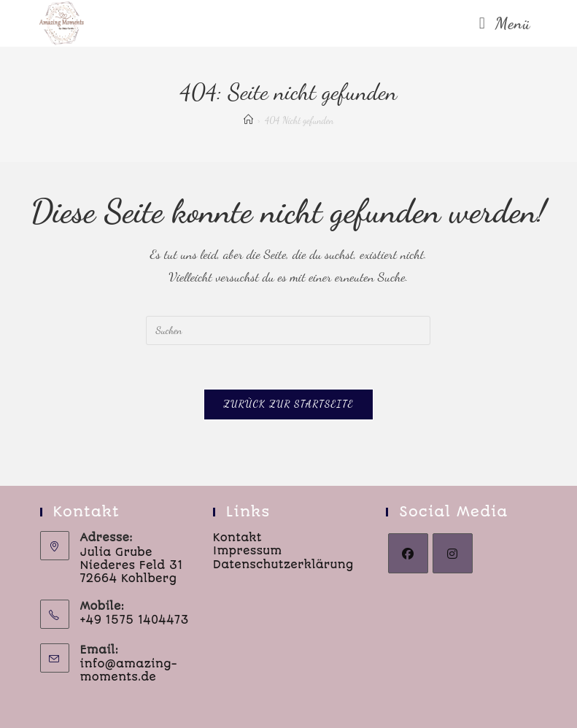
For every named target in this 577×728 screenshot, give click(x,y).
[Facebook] (408, 553)
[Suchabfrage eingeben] (288, 330)
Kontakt (237, 538)
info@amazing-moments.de (129, 670)
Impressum (248, 551)
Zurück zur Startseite (288, 404)
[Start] (248, 120)
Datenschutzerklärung (283, 565)
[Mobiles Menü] (505, 23)
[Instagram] (453, 553)
